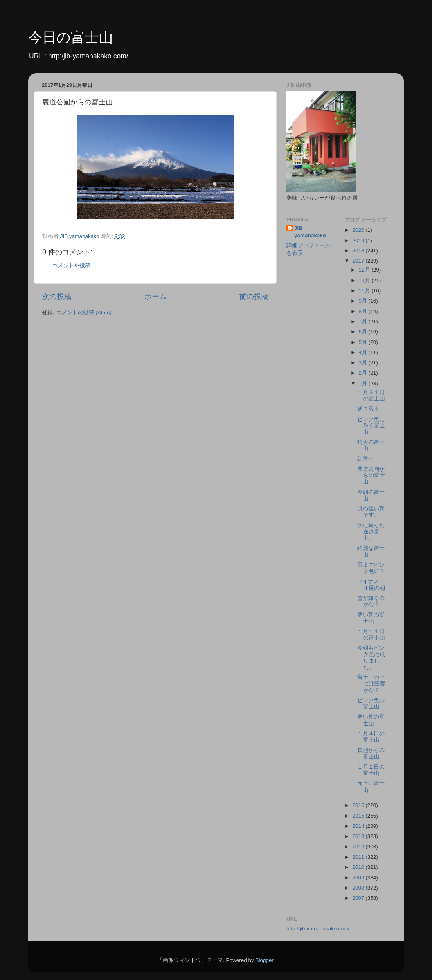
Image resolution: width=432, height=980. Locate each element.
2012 (359, 847)
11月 (365, 280)
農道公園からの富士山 (371, 475)
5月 (364, 342)
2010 (359, 867)
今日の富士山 (71, 37)
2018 (359, 251)
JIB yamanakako (310, 232)
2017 (359, 261)
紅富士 (365, 459)
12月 (365, 270)
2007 (359, 898)
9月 (364, 301)
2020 (359, 230)
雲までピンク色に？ (371, 568)
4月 (364, 352)
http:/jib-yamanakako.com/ (88, 56)
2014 (359, 826)
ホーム (156, 296)
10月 (365, 291)
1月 (364, 383)
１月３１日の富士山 (371, 395)
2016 (359, 805)
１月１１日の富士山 (371, 635)
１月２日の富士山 (371, 770)
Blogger (264, 960)
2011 (359, 857)
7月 (364, 322)
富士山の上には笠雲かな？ (371, 684)
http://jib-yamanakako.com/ (318, 929)
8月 (364, 311)
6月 (364, 332)
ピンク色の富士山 (371, 703)
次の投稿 (57, 296)
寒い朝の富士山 (371, 618)
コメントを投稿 (71, 266)
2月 (364, 373)
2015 (359, 816)
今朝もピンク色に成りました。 (371, 658)
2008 (359, 888)
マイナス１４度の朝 (371, 585)
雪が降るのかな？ (371, 601)
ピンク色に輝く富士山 (371, 426)
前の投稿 (254, 296)
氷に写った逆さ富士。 (371, 532)
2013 (359, 836)
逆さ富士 (368, 409)
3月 (364, 363)
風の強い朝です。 (371, 512)
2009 (359, 878)
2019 (359, 240)
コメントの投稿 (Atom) (84, 313)
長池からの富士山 (371, 753)
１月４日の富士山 (371, 737)
